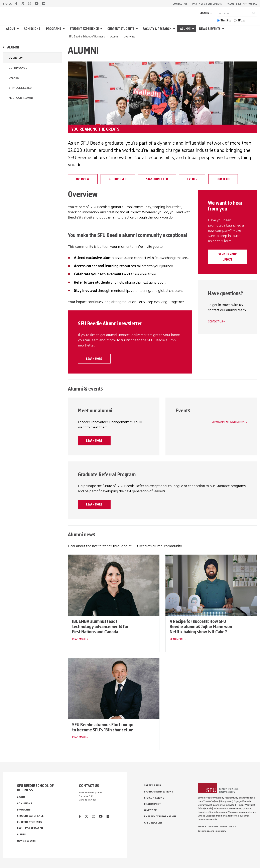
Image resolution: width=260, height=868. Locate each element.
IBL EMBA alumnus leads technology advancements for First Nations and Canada (100, 626)
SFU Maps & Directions (158, 792)
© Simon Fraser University (212, 831)
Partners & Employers (207, 4)
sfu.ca (7, 4)
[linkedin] (44, 4)
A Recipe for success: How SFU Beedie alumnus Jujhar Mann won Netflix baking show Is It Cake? (201, 626)
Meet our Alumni (21, 98)
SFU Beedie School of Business (87, 37)
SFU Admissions (154, 798)
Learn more (94, 359)
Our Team (223, 179)
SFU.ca (242, 21)
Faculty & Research (157, 29)
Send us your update (228, 257)
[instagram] (30, 4)
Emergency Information (160, 816)
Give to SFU (151, 810)
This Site (226, 21)
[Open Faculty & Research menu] (175, 29)
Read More (79, 639)
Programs (54, 29)
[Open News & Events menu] (224, 29)
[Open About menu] (18, 29)
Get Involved (18, 68)
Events (14, 78)
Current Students (121, 29)
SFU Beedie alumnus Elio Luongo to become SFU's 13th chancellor (103, 727)
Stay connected (20, 88)
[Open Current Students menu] (137, 29)
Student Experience (84, 29)
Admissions (32, 29)
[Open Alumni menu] (194, 29)
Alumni (185, 29)
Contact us (215, 322)
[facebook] (16, 4)
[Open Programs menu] (64, 29)
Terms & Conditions (208, 827)
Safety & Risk (153, 785)
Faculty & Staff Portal (242, 4)
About (11, 29)
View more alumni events (228, 422)
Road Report (152, 804)
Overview (16, 58)
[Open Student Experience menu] (102, 29)
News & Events (210, 29)
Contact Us (180, 4)
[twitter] (23, 4)
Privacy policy (228, 827)
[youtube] (37, 4)
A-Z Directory (153, 823)
